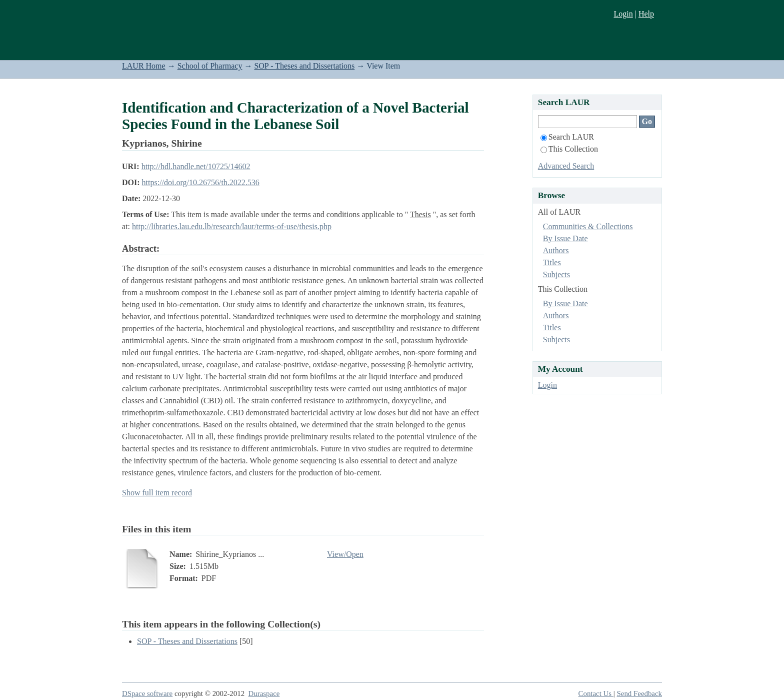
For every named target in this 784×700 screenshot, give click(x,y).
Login (623, 14)
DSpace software (147, 693)
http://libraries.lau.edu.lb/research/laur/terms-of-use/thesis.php (232, 226)
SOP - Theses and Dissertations (304, 66)
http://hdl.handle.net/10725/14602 (196, 166)
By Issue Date (565, 238)
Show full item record (157, 493)
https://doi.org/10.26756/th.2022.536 (201, 182)
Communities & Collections (588, 226)
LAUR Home (144, 66)
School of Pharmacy (210, 66)
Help (646, 14)
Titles (552, 262)
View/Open (345, 554)
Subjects (556, 274)
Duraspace (264, 693)
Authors (556, 250)
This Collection (569, 149)
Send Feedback (639, 693)
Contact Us (596, 693)
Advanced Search (566, 166)
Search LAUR (567, 137)
